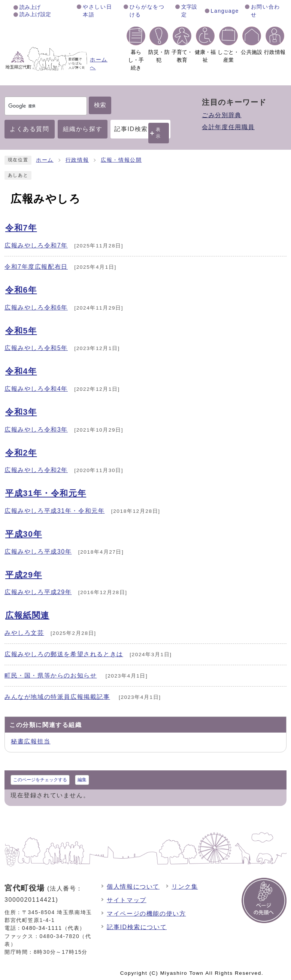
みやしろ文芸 (24, 633)
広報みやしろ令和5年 (36, 348)
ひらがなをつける (147, 11)
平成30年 (24, 534)
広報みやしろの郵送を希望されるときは (64, 654)
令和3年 (21, 412)
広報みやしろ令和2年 (36, 470)
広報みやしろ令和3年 (36, 430)
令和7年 (21, 228)
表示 (158, 133)
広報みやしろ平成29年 (38, 592)
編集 (82, 780)
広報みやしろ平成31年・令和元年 (54, 511)
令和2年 (21, 453)
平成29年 (24, 575)
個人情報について (133, 887)
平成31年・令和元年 (46, 493)
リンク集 (185, 887)
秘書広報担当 (31, 741)
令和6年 (21, 290)
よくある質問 (30, 129)
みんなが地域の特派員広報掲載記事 (57, 697)
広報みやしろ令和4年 (36, 389)
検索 (100, 105)
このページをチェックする (40, 780)
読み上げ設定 (35, 14)
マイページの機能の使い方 (146, 914)
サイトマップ (127, 900)
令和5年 (21, 331)
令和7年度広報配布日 (36, 267)
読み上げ (30, 7)
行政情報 (77, 160)
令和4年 (21, 371)
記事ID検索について (137, 927)
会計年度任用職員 (228, 127)
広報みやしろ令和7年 (36, 245)
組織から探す (83, 129)
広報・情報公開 (121, 160)
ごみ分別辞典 (222, 115)
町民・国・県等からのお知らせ (51, 675)
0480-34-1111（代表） (54, 928)
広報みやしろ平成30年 (38, 552)
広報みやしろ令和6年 (36, 308)
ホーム (45, 160)
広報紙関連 (27, 615)
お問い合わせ (266, 11)
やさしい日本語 (97, 11)
